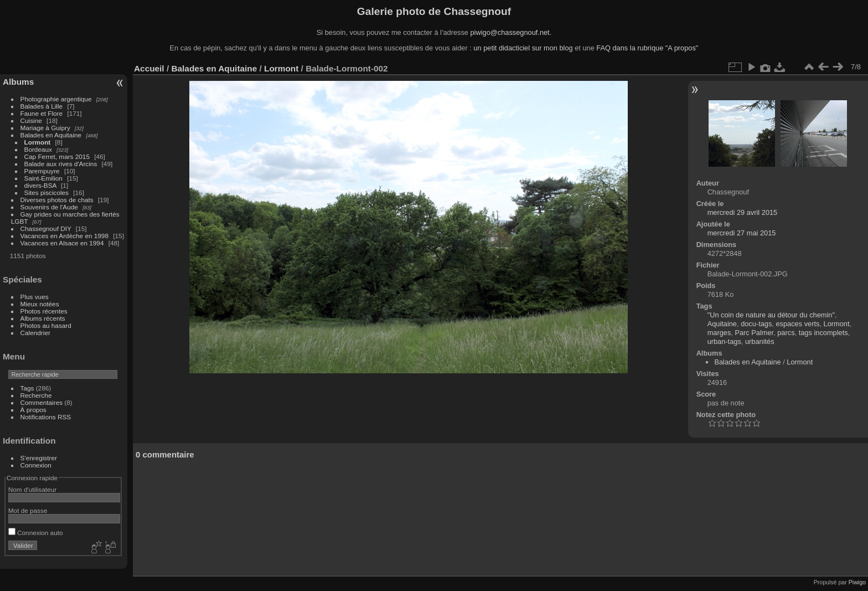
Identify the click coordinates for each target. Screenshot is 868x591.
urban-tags (724, 341)
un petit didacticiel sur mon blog (523, 48)
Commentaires (42, 402)
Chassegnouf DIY (46, 228)
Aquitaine (722, 324)
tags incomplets (823, 333)
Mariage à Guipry (45, 128)
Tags (27, 388)
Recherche (36, 395)
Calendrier (35, 333)
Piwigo (857, 582)
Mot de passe (28, 510)
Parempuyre (42, 171)
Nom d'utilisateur (32, 489)
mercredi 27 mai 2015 (742, 233)
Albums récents (43, 318)
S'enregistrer (39, 458)
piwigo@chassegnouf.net (510, 32)
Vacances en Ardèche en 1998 (64, 236)
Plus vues (35, 297)
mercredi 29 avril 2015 (743, 212)
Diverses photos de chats (57, 200)
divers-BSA (40, 185)
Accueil (149, 68)
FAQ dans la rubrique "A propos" (647, 48)
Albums (18, 82)
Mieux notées (40, 304)
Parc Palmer (754, 333)
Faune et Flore (42, 113)
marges (719, 333)
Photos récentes (44, 311)
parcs (786, 333)
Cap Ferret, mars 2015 (57, 156)
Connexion (36, 465)
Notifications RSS (46, 417)
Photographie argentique (56, 99)
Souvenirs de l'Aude (49, 207)
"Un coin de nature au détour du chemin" (771, 315)
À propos (33, 410)
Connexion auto (36, 533)
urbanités (760, 341)
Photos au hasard (46, 325)
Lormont (38, 142)
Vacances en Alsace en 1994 (62, 243)
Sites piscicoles (46, 192)
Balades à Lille (42, 106)
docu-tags (756, 324)
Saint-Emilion (43, 178)
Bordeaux (38, 149)
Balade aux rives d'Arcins (61, 164)
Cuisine (31, 120)
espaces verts (797, 324)
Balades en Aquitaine (51, 135)
